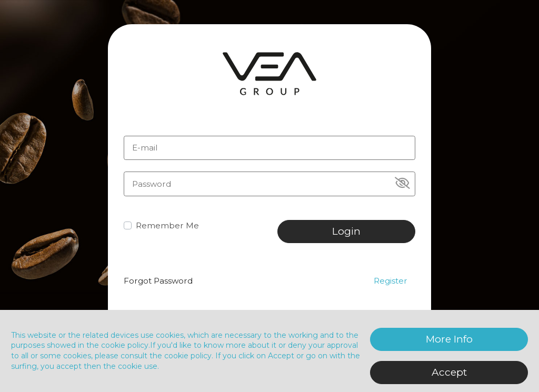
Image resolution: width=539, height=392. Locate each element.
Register (391, 281)
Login (346, 231)
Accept (449, 372)
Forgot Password (158, 281)
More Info (449, 339)
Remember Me (167, 225)
